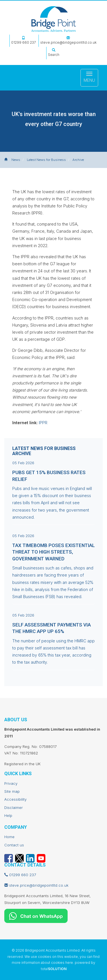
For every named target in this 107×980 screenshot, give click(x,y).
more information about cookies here (42, 963)
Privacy (11, 783)
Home (9, 837)
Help (8, 815)
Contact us (14, 845)
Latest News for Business (46, 160)
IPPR (43, 423)
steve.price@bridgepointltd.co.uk (68, 40)
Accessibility (15, 799)
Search (54, 53)
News (16, 160)
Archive (78, 160)
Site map (12, 791)
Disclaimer (14, 807)
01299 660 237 (24, 40)
